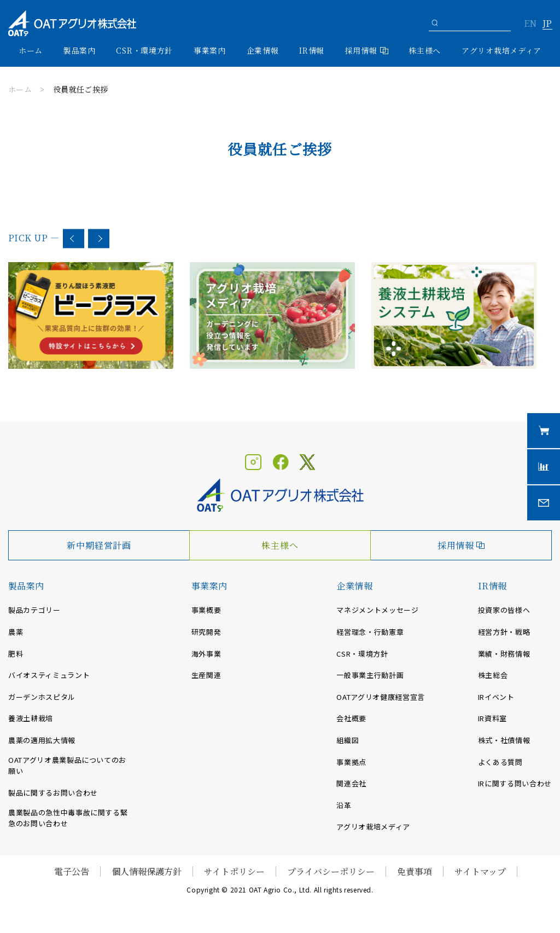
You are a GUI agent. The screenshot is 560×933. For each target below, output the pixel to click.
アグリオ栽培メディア (501, 50)
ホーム (31, 50)
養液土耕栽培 (31, 718)
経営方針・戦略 (504, 632)
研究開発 (206, 632)
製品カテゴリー (34, 610)
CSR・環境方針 (144, 50)
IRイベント (496, 697)
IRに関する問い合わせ (515, 783)
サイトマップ (480, 871)
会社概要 (351, 718)
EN (530, 24)
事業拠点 (351, 762)
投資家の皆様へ (504, 610)
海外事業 (206, 654)
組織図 (348, 740)
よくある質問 (500, 762)
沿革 (344, 805)
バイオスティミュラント (49, 675)
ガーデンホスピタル (42, 697)
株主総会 (493, 675)
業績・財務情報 (504, 654)
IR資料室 (492, 718)
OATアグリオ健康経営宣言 (380, 697)
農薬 (16, 632)
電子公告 (72, 871)
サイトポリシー (234, 871)
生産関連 (206, 675)
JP (547, 24)
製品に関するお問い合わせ (53, 793)
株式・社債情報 (504, 740)
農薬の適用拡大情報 (42, 740)
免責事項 (415, 871)
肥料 (16, 654)
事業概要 (206, 610)
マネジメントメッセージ (377, 610)
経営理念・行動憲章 (370, 632)
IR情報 (492, 586)
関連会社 (351, 783)
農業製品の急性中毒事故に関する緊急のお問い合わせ (68, 818)
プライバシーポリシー (331, 871)
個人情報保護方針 (147, 871)
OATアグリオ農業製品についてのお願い (67, 766)
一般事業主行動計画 (370, 675)
